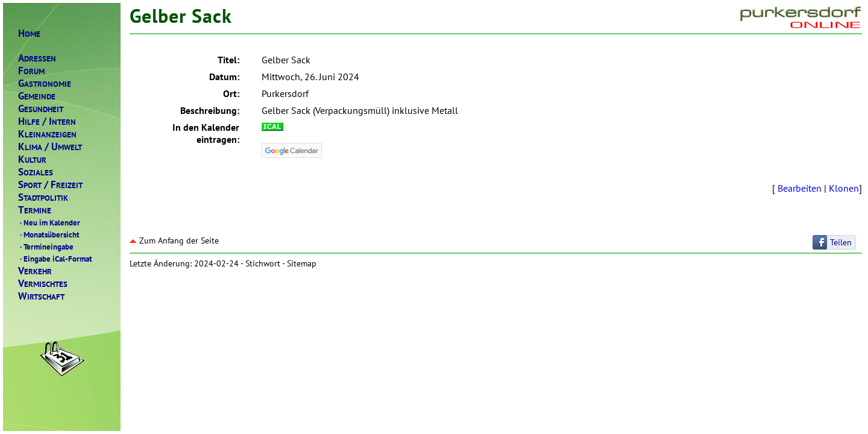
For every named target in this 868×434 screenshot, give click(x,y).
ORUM (31, 71)
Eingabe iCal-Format (55, 259)
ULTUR (32, 159)
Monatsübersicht (49, 234)
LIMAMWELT (50, 147)
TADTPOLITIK (43, 197)
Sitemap (302, 263)
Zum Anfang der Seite (174, 241)
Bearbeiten (800, 188)
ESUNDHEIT (41, 109)
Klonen (844, 188)
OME (29, 33)
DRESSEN (37, 58)
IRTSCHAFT (41, 296)
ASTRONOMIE (45, 83)
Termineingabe (46, 247)
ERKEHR (35, 271)
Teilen (841, 242)
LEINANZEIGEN (47, 134)
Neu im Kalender (49, 222)
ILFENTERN (47, 121)
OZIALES (36, 172)
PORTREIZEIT (50, 185)
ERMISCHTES (43, 284)
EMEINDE (37, 96)
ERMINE (35, 210)
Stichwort (263, 263)
